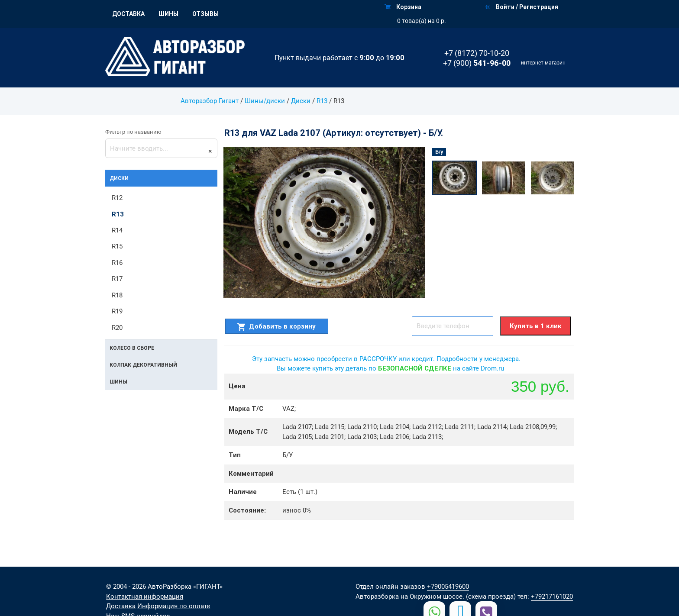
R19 (117, 312)
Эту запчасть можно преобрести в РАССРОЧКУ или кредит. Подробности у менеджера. (386, 359)
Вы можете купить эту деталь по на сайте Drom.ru (390, 368)
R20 (117, 328)
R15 (117, 247)
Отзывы (205, 14)
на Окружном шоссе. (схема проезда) (458, 597)
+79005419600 (448, 587)
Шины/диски (264, 101)
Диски (300, 101)
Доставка (128, 14)
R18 (117, 295)
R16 (117, 263)
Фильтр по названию (133, 132)
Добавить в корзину (276, 326)
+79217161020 (552, 597)
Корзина (403, 7)
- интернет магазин (542, 63)
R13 (322, 101)
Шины (168, 14)
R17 (117, 279)
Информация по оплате (174, 606)
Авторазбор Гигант (209, 101)
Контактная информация (145, 597)
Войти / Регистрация (522, 7)
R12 (117, 198)
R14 (117, 230)
